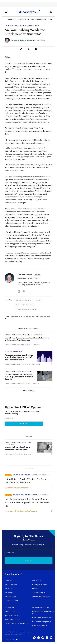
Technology (52, 19)
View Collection (28, 390)
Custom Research (40, 626)
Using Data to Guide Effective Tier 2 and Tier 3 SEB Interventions (26, 481)
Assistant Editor (22, 278)
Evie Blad (8, 454)
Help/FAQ (36, 589)
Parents (38, 300)
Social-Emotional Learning (24, 305)
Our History (9, 589)
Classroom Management (24, 300)
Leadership (12, 19)
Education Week (33, 278)
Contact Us (37, 580)
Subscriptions (10, 611)
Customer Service (39, 593)
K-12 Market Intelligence (42, 622)
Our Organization (11, 585)
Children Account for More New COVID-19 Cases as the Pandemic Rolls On (19, 377)
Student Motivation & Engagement (27, 309)
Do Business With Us (41, 607)
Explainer (38, 335)
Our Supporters (10, 597)
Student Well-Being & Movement (22, 26)
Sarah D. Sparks (19, 40)
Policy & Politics (23, 19)
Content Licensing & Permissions (17, 623)
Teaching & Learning (39, 19)
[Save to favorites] (29, 49)
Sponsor (46, 475)
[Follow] (37, 274)
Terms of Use (9, 634)
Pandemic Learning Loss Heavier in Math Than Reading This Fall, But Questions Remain (19, 357)
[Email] (28, 553)
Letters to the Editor (40, 585)
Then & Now (9, 444)
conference (28, 98)
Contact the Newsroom (41, 597)
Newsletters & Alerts (12, 615)
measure (10, 110)
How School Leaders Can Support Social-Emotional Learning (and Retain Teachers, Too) (27, 503)
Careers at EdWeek (12, 601)
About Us (8, 580)
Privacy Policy (19, 634)
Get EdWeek (9, 607)
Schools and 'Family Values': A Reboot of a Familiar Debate (17, 449)
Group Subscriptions (12, 619)
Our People (9, 593)
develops (47, 110)
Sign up (28, 561)
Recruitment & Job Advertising (44, 618)
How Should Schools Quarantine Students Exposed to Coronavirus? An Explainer (27, 339)
